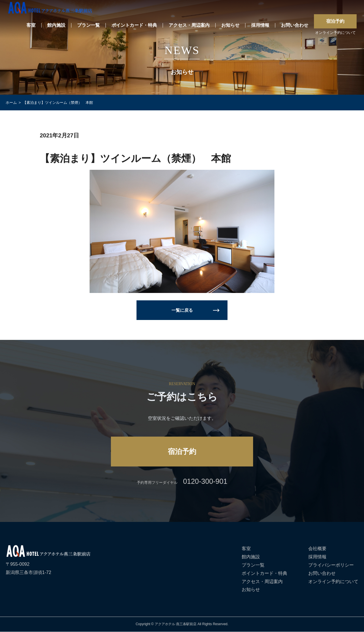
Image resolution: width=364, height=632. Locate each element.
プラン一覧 (88, 26)
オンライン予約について (335, 33)
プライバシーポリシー (331, 566)
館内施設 (56, 26)
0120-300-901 (205, 482)
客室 (31, 26)
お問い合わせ (295, 26)
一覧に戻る (182, 310)
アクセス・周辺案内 (189, 26)
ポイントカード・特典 (134, 26)
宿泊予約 (335, 21)
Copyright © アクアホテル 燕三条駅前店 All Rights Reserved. (182, 625)
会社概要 (317, 549)
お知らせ (230, 26)
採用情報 (260, 26)
